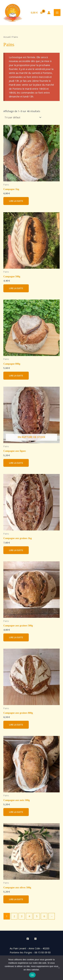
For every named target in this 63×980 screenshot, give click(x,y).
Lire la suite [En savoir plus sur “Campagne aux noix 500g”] (16, 812)
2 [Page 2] (14, 916)
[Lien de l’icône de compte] (49, 13)
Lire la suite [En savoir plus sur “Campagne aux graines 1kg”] (16, 550)
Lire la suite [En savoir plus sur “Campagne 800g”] (16, 376)
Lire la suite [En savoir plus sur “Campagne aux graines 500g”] (16, 637)
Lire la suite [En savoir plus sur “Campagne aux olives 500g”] (16, 899)
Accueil (7, 37)
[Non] (59, 968)
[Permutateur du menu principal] (57, 12)
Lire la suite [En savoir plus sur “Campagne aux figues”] (16, 463)
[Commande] (23, 117)
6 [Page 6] (44, 916)
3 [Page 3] (22, 916)
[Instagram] (35, 939)
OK (32, 975)
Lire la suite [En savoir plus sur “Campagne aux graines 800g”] (16, 725)
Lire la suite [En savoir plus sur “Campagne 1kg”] (16, 201)
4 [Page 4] (29, 916)
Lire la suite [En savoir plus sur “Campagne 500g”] (16, 288)
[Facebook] (28, 939)
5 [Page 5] (37, 916)
